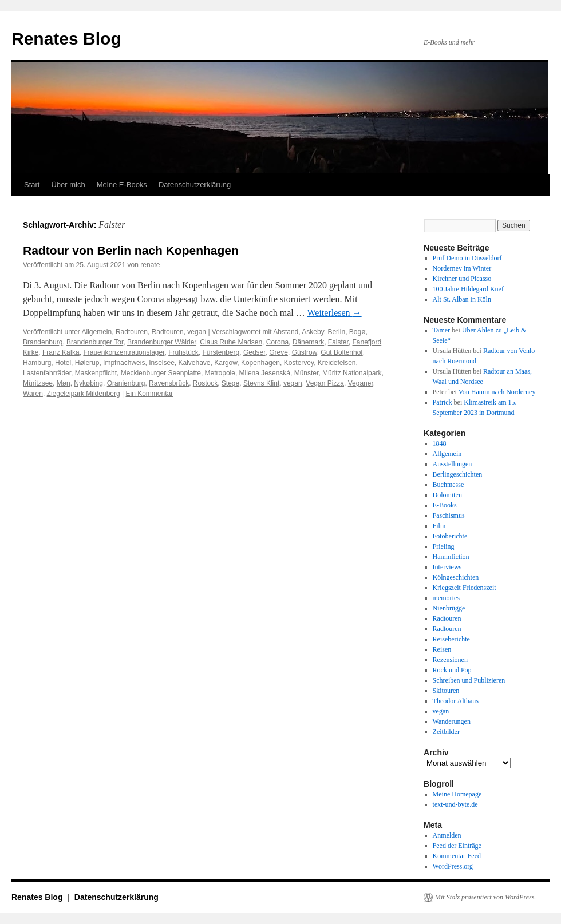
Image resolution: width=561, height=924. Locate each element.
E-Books (445, 505)
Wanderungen (452, 721)
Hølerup (87, 363)
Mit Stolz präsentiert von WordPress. (485, 897)
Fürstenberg (221, 352)
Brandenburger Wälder (162, 342)
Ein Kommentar (149, 394)
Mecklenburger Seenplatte (161, 373)
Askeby (313, 332)
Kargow (226, 363)
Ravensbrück (169, 383)
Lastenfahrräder (47, 373)
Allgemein (97, 332)
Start (32, 185)
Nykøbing (88, 383)
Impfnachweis (124, 363)
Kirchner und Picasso (462, 279)
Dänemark (308, 342)
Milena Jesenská (265, 373)
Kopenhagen (260, 363)
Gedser (254, 352)
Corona (277, 342)
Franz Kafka (61, 352)
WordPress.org (453, 866)
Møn (64, 383)
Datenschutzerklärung (195, 185)
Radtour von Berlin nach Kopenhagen (131, 250)
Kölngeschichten (456, 577)
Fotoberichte (450, 536)
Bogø (357, 332)
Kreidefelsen (337, 363)
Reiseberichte (451, 639)
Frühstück (183, 352)
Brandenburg (43, 342)
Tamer (441, 330)
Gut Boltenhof (341, 352)
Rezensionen (450, 660)
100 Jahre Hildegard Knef (468, 289)
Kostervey (299, 363)
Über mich (68, 185)
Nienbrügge (449, 608)
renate (150, 265)
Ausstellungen (453, 464)
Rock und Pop (452, 670)
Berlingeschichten (458, 474)
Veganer (361, 383)
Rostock (205, 383)
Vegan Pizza (325, 383)
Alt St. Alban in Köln (462, 299)
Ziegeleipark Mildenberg (84, 394)
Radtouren (132, 332)
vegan (197, 332)
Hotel (63, 363)
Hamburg (37, 363)
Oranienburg (126, 383)
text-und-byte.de (455, 804)
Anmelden (447, 835)
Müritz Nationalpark (352, 373)
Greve (278, 352)
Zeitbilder (446, 732)
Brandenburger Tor (95, 342)
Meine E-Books (122, 185)
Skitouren (446, 691)
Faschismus (449, 515)
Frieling (444, 546)
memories (446, 598)
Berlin (336, 332)
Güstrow (305, 352)
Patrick (443, 402)
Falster (338, 342)
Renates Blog (66, 39)
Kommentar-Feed (457, 856)
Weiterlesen (334, 313)
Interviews (447, 567)
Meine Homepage (457, 794)
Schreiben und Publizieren (469, 680)
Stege (230, 383)
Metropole (220, 373)
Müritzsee (38, 383)
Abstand (286, 332)
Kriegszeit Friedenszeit (465, 588)
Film (439, 526)
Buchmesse (449, 485)
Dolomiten (447, 495)
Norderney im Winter (462, 268)
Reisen (442, 649)
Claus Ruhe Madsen (231, 342)
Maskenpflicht (96, 373)
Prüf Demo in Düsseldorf (467, 258)
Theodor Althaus (456, 701)
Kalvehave (195, 363)
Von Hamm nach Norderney (497, 392)
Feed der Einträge (457, 846)
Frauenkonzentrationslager (124, 352)
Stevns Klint (261, 383)
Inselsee (162, 363)
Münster (307, 373)
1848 (440, 443)
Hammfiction (451, 557)
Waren (33, 394)
